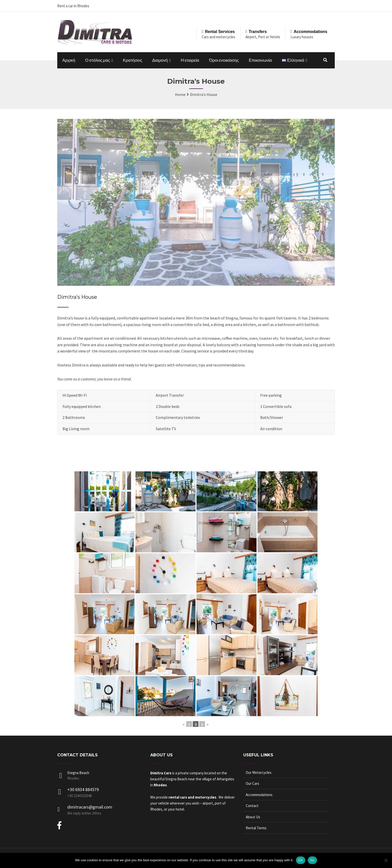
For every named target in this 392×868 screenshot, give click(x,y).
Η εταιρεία (190, 60)
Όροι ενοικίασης (224, 60)
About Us (253, 817)
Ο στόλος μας (98, 60)
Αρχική (69, 60)
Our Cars (252, 783)
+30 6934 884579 (83, 789)
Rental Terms (256, 828)
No (312, 860)
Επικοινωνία (260, 60)
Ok (301, 860)
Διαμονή (160, 60)
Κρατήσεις (133, 60)
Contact (252, 806)
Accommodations (259, 795)
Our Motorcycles (259, 772)
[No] (386, 860)
